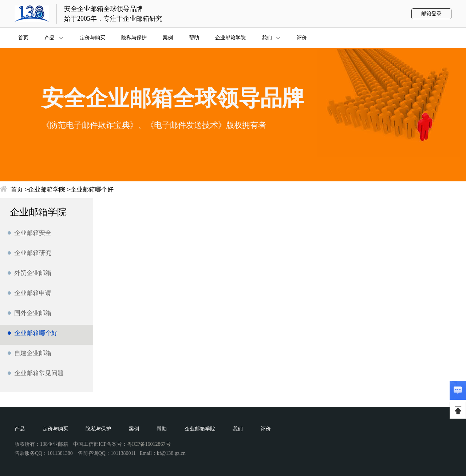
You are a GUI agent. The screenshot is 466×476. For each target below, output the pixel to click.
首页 (17, 190)
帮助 (162, 429)
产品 (20, 429)
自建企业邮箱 (33, 353)
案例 (134, 429)
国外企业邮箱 (33, 313)
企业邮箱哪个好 (92, 190)
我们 (238, 429)
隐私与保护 (98, 429)
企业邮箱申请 (33, 293)
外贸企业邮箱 (33, 273)
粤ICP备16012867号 (149, 444)
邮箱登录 (431, 14)
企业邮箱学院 (47, 190)
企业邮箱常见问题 (39, 373)
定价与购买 (55, 429)
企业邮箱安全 (33, 233)
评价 (266, 429)
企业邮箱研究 (33, 253)
